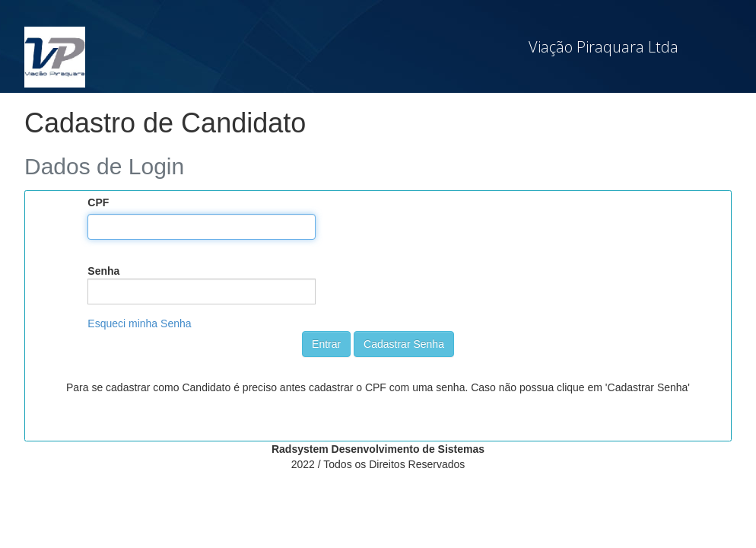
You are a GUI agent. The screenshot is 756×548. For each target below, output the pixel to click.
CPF (98, 202)
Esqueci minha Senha (139, 323)
